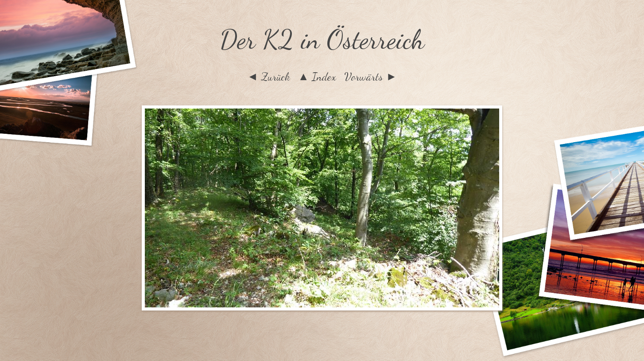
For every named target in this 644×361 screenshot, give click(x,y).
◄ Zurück (269, 77)
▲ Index (317, 77)
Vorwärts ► (370, 77)
